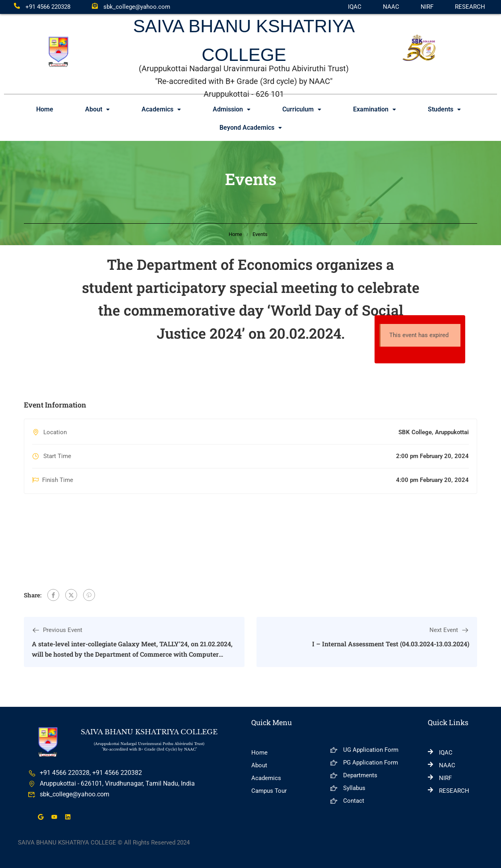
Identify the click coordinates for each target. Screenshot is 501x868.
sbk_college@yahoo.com (131, 7)
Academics (161, 109)
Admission (232, 109)
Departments (354, 775)
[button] (97, 109)
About (97, 109)
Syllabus (348, 788)
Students (444, 109)
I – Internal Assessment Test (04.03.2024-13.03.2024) (391, 644)
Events (260, 234)
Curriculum (302, 109)
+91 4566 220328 (42, 7)
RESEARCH (470, 7)
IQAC (355, 7)
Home (45, 109)
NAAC (391, 7)
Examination (375, 109)
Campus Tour (269, 791)
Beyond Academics (251, 128)
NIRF (427, 7)
